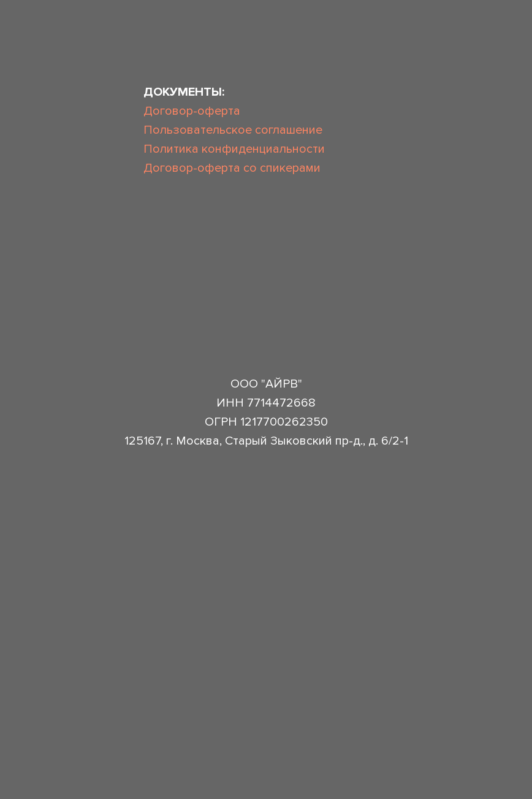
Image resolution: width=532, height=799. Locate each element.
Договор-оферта (192, 111)
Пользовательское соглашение (233, 130)
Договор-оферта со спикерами (232, 168)
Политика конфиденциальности (234, 149)
